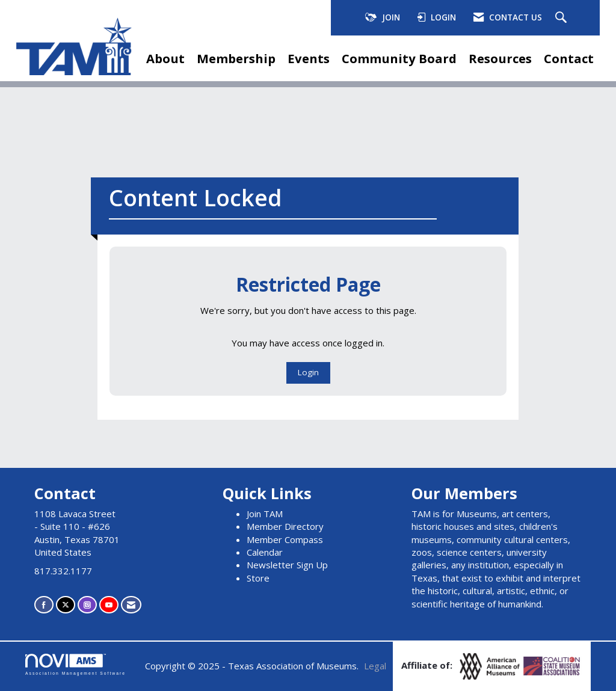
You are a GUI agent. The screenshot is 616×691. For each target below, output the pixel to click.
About (165, 58)
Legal (375, 666)
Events (309, 58)
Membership (236, 58)
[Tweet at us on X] (66, 605)
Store (258, 578)
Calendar (265, 552)
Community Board (399, 58)
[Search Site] (562, 18)
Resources (500, 58)
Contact (569, 58)
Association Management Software (75, 665)
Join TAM (265, 514)
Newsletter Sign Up (287, 565)
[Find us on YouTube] (109, 605)
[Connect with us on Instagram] (87, 605)
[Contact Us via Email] (131, 605)
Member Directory (285, 526)
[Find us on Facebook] (44, 605)
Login (308, 372)
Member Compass (285, 539)
